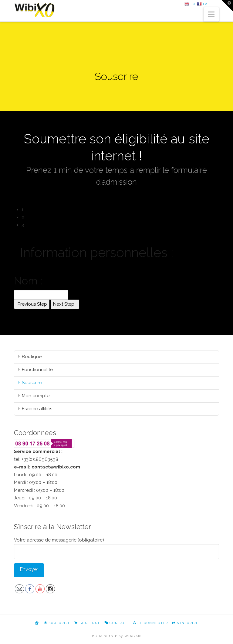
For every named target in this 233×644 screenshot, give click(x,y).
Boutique (32, 357)
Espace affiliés (37, 409)
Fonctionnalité (37, 370)
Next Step (65, 304)
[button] (211, 14)
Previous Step (32, 304)
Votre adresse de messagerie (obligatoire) (116, 546)
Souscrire (32, 383)
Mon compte (36, 396)
